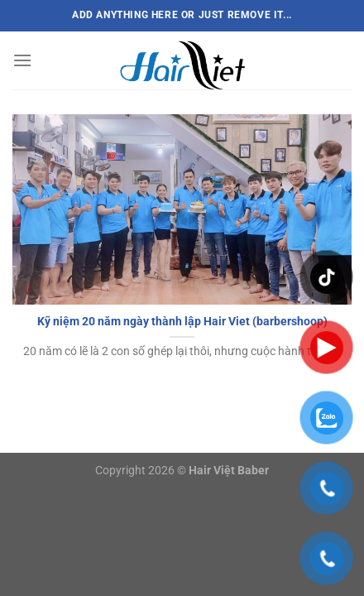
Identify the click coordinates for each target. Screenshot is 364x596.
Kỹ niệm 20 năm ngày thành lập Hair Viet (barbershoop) (182, 321)
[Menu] (22, 60)
